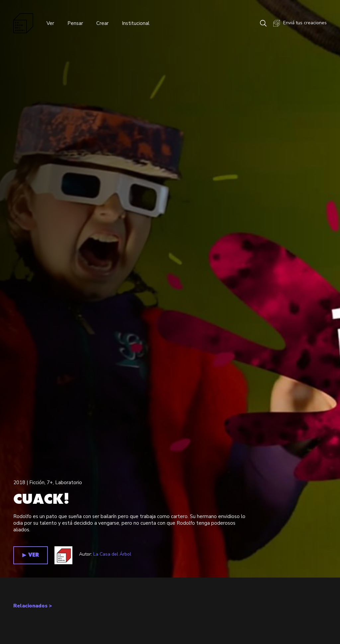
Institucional (136, 23)
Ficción (37, 483)
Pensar (75, 23)
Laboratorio (69, 483)
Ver (50, 23)
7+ (50, 483)
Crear (102, 23)
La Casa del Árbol (112, 554)
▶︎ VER (31, 555)
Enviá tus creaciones (300, 23)
